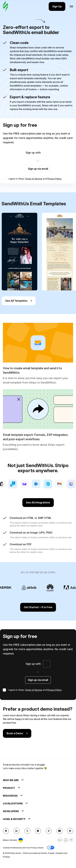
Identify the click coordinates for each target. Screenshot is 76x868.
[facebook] (6, 831)
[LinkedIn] (17, 831)
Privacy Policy (54, 179)
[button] (51, 848)
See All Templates (19, 301)
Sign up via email (38, 169)
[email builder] (5, 7)
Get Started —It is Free (38, 607)
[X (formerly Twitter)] (27, 831)
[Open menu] (71, 7)
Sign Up (57, 6)
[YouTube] (59, 831)
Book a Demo (17, 733)
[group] (20, 252)
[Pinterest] (70, 831)
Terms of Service (34, 179)
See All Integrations (38, 502)
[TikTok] (49, 831)
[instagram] (38, 831)
